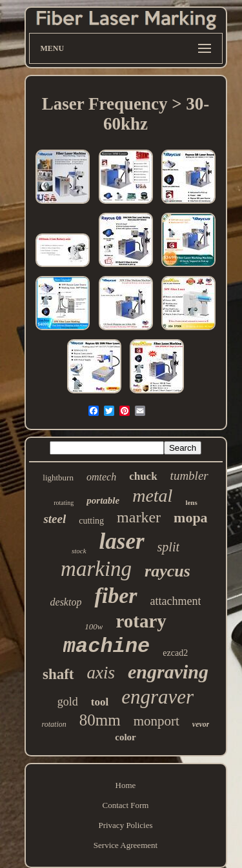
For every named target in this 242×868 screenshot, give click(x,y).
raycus (167, 571)
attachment (176, 601)
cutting (91, 521)
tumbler (189, 476)
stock (79, 551)
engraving (168, 672)
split (168, 547)
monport (156, 721)
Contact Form (126, 805)
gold (68, 702)
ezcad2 (175, 653)
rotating (64, 503)
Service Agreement (126, 845)
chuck (143, 476)
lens (191, 502)
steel (55, 519)
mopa (191, 518)
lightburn (58, 478)
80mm (100, 720)
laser (122, 541)
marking (96, 569)
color (125, 737)
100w (94, 626)
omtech (101, 477)
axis (101, 673)
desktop (66, 602)
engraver (157, 697)
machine (106, 646)
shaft (58, 674)
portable (103, 500)
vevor (201, 724)
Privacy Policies (125, 825)
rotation (54, 724)
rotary (141, 621)
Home (126, 785)
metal (152, 496)
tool (100, 702)
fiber (116, 596)
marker (139, 517)
